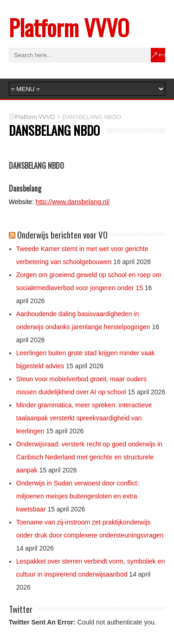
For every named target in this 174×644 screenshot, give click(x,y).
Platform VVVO (69, 27)
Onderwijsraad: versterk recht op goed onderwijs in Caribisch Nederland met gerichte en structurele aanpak (89, 457)
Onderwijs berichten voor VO (62, 234)
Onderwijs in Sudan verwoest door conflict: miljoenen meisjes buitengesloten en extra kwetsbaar (78, 496)
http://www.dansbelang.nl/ (73, 202)
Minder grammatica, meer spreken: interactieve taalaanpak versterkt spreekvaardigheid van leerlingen (84, 418)
